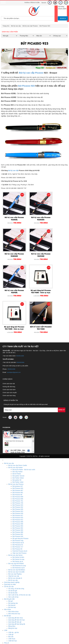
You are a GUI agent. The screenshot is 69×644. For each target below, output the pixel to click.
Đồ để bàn (8, 571)
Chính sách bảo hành (9, 345)
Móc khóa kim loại (14, 569)
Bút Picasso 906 (18, 479)
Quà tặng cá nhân (10, 539)
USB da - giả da (13, 587)
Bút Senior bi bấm (18, 512)
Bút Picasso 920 (18, 443)
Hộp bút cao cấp (14, 531)
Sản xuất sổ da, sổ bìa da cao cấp (19, 550)
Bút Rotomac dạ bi (19, 523)
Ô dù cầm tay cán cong (16, 621)
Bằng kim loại (13, 583)
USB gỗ (11, 590)
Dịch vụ (7, 631)
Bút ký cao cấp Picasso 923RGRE (57, 214)
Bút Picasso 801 (18, 489)
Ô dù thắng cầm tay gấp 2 (17, 625)
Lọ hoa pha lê (13, 600)
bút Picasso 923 (26, 86)
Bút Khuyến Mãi (9, 554)
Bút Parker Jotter (18, 437)
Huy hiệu (11, 615)
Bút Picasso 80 (17, 450)
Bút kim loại (12, 562)
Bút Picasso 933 (18, 460)
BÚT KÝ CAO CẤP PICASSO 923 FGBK (34, 280)
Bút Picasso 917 (18, 470)
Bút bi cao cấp (13, 535)
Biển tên (11, 612)
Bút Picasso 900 (18, 485)
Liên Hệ (7, 635)
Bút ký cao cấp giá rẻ (15, 533)
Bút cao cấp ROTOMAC (16, 519)
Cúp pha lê (12, 606)
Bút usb (11, 592)
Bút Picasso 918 (18, 468)
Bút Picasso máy (18, 496)
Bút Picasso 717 (18, 502)
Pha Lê (6, 598)
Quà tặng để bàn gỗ (15, 577)
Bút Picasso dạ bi (18, 498)
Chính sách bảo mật (9, 339)
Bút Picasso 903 (18, 481)
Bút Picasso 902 (18, 483)
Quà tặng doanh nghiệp (12, 537)
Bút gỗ (10, 556)
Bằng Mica (12, 581)
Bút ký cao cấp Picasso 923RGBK (35, 214)
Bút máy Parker (18, 427)
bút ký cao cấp (13, 170)
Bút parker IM (17, 435)
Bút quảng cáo (13, 558)
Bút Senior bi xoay (18, 514)
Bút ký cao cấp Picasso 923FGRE (12, 246)
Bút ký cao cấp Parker (15, 422)
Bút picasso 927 (18, 441)
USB (6, 585)
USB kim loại (13, 596)
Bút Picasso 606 (18, 454)
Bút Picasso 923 (45, 26)
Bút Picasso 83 (17, 504)
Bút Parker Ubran (18, 433)
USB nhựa (12, 594)
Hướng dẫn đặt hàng (9, 342)
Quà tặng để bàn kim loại (16, 575)
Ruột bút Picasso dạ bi (20, 506)
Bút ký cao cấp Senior (15, 510)
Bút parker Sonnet (18, 431)
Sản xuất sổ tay (13, 552)
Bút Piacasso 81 (18, 500)
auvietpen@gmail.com (14, 327)
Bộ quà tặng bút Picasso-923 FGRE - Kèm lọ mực (12, 282)
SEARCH (63, 18)
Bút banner (12, 560)
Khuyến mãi (8, 629)
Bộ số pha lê (12, 604)
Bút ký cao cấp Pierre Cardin (18, 420)
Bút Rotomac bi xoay (19, 521)
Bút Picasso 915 (18, 473)
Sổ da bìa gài (13, 546)
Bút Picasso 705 (18, 458)
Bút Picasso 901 (18, 448)
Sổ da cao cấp (9, 541)
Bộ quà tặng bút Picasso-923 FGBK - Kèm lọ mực (57, 247)
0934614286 (20, 311)
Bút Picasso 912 (18, 475)
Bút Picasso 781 (18, 456)
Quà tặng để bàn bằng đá (17, 579)
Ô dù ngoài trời (13, 619)
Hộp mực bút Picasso (19, 508)
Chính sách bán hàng (9, 350)
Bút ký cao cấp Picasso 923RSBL (12, 214)
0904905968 (21, 318)
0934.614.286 (35, 2)
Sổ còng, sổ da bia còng (16, 544)
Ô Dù (6, 617)
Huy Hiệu (7, 610)
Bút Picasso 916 (18, 491)
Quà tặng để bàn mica (16, 573)
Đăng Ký (62, 365)
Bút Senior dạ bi (18, 516)
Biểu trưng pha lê (14, 602)
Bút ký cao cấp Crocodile (16, 527)
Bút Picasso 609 (18, 452)
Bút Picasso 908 (18, 477)
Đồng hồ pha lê (13, 608)
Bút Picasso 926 (18, 464)
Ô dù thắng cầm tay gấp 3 (17, 623)
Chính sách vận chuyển (10, 348)
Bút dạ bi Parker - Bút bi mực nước (24, 425)
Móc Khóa (7, 564)
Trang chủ (6, 26)
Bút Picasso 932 (18, 462)
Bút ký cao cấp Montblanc (17, 525)
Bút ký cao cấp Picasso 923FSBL (35, 246)
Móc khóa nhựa (13, 567)
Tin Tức (7, 633)
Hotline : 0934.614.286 (16, 640)
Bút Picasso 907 (18, 445)
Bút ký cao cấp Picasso (30, 26)
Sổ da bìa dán (13, 548)
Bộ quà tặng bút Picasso (20, 493)
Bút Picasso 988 (18, 487)
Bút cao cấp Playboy (15, 529)
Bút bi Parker (17, 429)
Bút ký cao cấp (16, 26)
